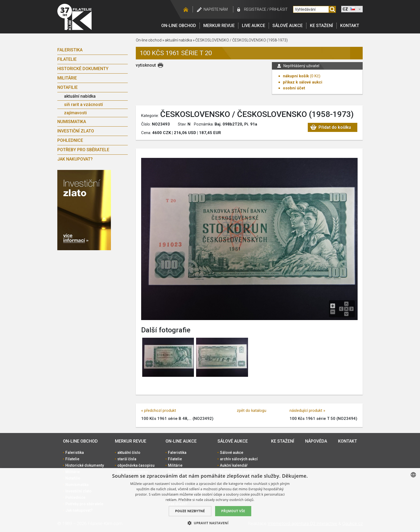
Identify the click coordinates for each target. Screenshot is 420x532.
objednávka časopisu (136, 465)
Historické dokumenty (83, 69)
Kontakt (350, 26)
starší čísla (127, 459)
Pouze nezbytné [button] (190, 511)
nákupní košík (296, 76)
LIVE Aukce (254, 26)
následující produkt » (307, 411)
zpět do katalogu (252, 411)
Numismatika (72, 122)
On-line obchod (179, 26)
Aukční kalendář (234, 465)
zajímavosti (75, 113)
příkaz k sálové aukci (303, 82)
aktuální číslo (129, 453)
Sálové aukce (288, 26)
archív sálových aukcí (239, 459)
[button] (210, 523)
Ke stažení (321, 26)
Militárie (67, 78)
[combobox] (413, 475)
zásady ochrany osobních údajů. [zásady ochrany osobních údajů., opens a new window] (229, 500)
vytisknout (146, 65)
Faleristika (70, 50)
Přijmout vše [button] (233, 511)
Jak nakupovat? (75, 159)
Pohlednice (70, 140)
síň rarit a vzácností (83, 104)
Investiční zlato (76, 131)
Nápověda (316, 441)
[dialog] (210, 500)
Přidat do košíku (335, 127)
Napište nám (216, 9)
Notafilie (67, 87)
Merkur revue (219, 26)
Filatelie (67, 59)
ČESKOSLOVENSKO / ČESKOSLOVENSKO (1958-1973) (241, 40)
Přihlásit (279, 9)
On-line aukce (181, 441)
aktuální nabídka (80, 96)
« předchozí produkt (159, 411)
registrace (255, 9)
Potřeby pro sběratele (83, 150)
